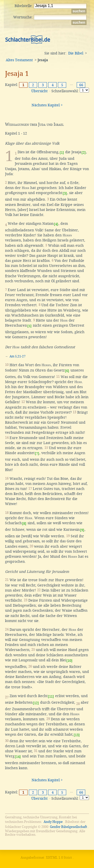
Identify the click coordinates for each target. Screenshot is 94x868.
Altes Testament (19, 60)
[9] (82, 530)
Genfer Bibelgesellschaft (69, 827)
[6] (67, 371)
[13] (77, 735)
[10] (69, 661)
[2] (84, 153)
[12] (36, 703)
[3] (65, 193)
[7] (37, 454)
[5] (29, 326)
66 (81, 85)
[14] (18, 757)
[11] (51, 696)
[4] (56, 224)
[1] (62, 153)
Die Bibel (76, 53)
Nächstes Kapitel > (47, 105)
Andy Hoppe (53, 822)
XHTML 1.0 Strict (59, 858)
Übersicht (39, 91)
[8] (24, 524)
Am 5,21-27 (18, 356)
